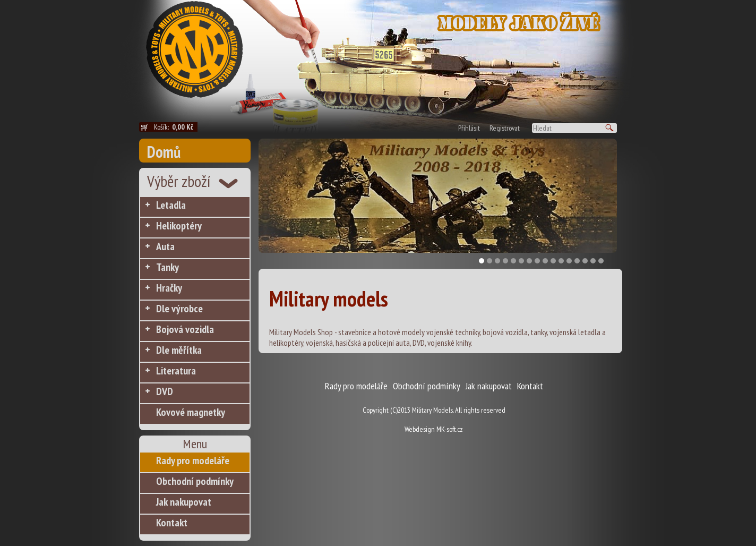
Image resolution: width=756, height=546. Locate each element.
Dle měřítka (179, 350)
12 (569, 261)
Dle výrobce (179, 309)
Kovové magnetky (191, 412)
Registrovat (505, 128)
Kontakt (172, 523)
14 (585, 261)
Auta (165, 246)
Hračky (169, 288)
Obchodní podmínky (195, 481)
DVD (165, 391)
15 (593, 261)
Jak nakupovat (184, 502)
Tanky (167, 267)
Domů (164, 152)
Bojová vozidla (185, 329)
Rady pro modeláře (193, 460)
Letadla (171, 205)
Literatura (176, 371)
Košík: (176, 127)
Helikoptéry (179, 226)
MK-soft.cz (450, 429)
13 (577, 261)
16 (601, 261)
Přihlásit (469, 128)
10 (553, 261)
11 (561, 261)
